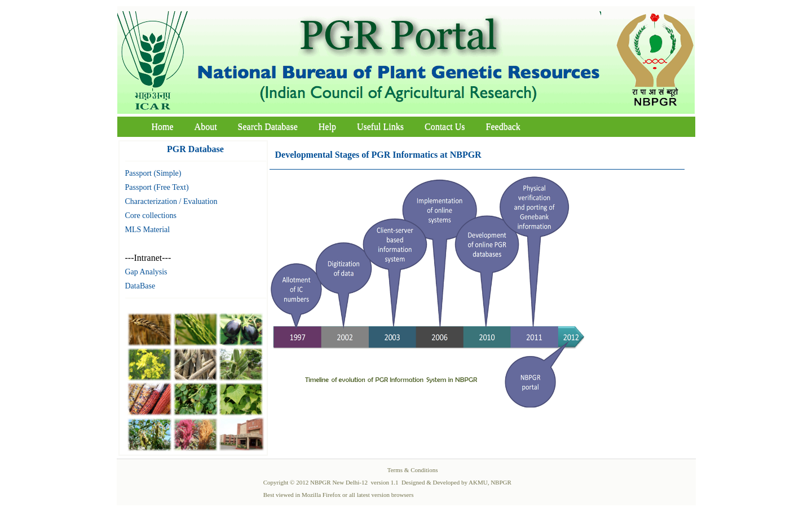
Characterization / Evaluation (171, 201)
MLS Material (148, 230)
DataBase (140, 286)
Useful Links (380, 126)
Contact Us (445, 126)
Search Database (268, 126)
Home (163, 126)
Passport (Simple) (153, 173)
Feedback (503, 126)
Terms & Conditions (413, 470)
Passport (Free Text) (157, 187)
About (206, 126)
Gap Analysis (146, 272)
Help (327, 126)
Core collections (151, 215)
